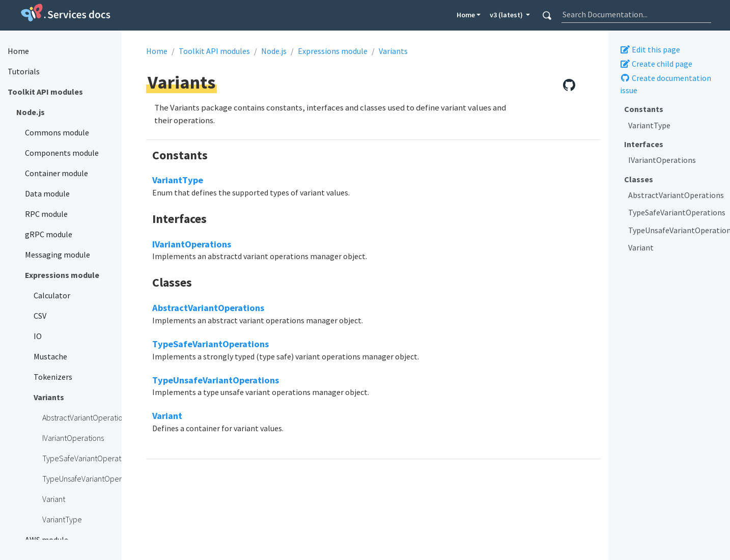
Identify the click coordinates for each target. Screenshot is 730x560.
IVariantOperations (662, 160)
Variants (393, 51)
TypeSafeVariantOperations (675, 212)
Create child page (656, 64)
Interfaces (644, 144)
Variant (641, 247)
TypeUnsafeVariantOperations (675, 230)
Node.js (274, 51)
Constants (644, 109)
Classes (639, 179)
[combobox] (636, 14)
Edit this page (650, 49)
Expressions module (333, 51)
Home (466, 15)
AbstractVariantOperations (675, 195)
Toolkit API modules (214, 51)
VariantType (649, 125)
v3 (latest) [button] (507, 15)
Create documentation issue (666, 84)
